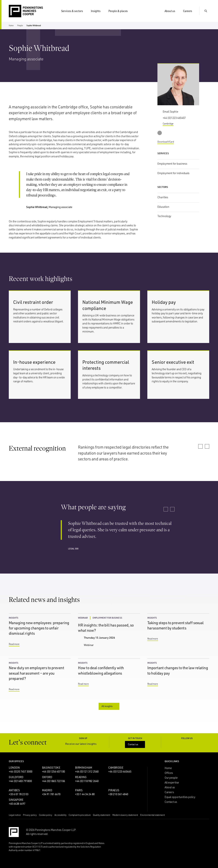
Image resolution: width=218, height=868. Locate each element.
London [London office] (14, 768)
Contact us (135, 744)
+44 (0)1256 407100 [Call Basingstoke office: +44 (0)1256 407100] (53, 772)
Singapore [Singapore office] (16, 800)
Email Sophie (170, 112)
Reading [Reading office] (81, 777)
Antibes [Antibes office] (14, 790)
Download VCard (168, 142)
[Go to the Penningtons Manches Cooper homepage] (26, 11)
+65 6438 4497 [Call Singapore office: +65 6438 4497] (17, 804)
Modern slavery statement (125, 815)
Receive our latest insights (83, 744)
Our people (171, 778)
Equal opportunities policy (180, 797)
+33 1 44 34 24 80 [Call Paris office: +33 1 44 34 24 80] (85, 794)
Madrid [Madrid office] (47, 790)
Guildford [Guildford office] (16, 777)
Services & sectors (74, 11)
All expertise (172, 782)
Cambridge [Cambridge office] (116, 768)
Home (11, 25)
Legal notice (15, 815)
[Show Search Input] (206, 11)
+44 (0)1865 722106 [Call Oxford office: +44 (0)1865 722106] (53, 781)
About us (172, 11)
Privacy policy (30, 815)
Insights (97, 11)
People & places (120, 11)
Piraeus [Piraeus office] (114, 790)
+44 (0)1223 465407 (174, 118)
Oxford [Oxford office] (47, 777)
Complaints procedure (80, 815)
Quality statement (102, 815)
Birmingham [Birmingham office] (84, 768)
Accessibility (60, 815)
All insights (109, 706)
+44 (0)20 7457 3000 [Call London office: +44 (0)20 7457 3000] (21, 772)
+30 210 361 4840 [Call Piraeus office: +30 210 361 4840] (118, 794)
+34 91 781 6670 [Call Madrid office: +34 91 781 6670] (51, 794)
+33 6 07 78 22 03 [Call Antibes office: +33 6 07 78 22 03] (19, 794)
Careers (189, 11)
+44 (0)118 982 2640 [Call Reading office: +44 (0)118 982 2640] (87, 781)
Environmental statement (153, 815)
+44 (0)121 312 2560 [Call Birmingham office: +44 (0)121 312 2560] (87, 772)
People (20, 25)
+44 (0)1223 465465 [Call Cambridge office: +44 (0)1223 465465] (120, 772)
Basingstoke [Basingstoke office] (51, 768)
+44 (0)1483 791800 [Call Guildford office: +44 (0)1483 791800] (20, 781)
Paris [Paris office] (79, 790)
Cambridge (170, 124)
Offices (169, 773)
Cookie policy (46, 815)
